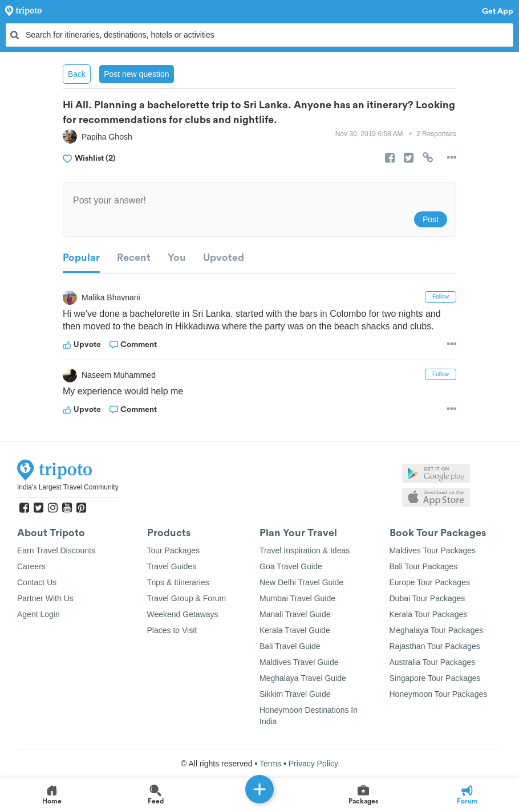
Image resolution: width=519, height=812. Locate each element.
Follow (441, 297)
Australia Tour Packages (433, 662)
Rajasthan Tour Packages (435, 646)
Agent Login (38, 614)
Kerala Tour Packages (429, 614)
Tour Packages (174, 550)
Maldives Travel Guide (299, 662)
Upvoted (224, 258)
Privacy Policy (313, 764)
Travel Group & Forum (187, 598)
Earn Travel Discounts (56, 550)
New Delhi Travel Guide (301, 582)
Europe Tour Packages (430, 582)
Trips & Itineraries (178, 582)
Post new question (136, 74)
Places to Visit (172, 630)
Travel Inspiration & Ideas (305, 550)
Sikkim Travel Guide (295, 694)
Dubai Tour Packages (427, 598)
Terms (270, 764)
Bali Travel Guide (290, 646)
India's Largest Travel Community (68, 487)
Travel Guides (172, 566)
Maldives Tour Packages (433, 550)
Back (77, 74)
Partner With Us (45, 598)
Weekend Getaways (183, 614)
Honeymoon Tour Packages (439, 694)
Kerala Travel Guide (295, 630)
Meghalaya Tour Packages (437, 630)
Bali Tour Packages (424, 566)
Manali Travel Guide (295, 614)
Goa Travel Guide (291, 566)
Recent (134, 258)
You (177, 258)
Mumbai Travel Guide (297, 598)
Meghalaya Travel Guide (303, 678)
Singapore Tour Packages (435, 678)
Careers (31, 566)
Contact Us (37, 582)
